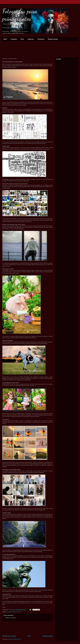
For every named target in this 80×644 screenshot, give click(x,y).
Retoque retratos (53, 39)
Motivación (15, 612)
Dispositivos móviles (16, 28)
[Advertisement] (27, 628)
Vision (19, 612)
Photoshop (41, 39)
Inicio (29, 636)
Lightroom (31, 39)
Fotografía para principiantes (20, 15)
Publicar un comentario (11, 618)
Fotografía (14, 39)
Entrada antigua (48, 636)
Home (5, 39)
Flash (22, 39)
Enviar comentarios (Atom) (15, 639)
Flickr (20, 24)
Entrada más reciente (9, 636)
